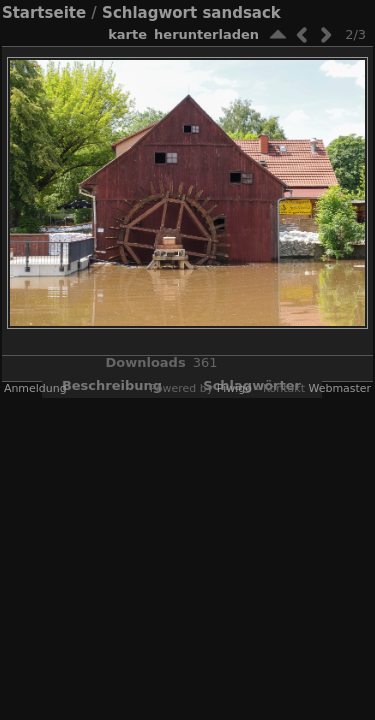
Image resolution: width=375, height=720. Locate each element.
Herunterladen (206, 34)
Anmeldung (35, 388)
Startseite (44, 13)
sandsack (241, 13)
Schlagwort (149, 13)
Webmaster (339, 388)
